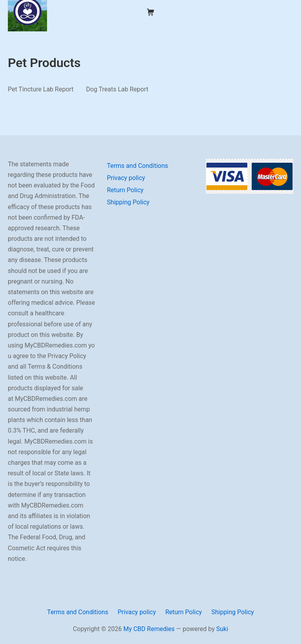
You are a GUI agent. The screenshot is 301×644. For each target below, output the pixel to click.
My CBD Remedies (149, 629)
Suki (222, 629)
